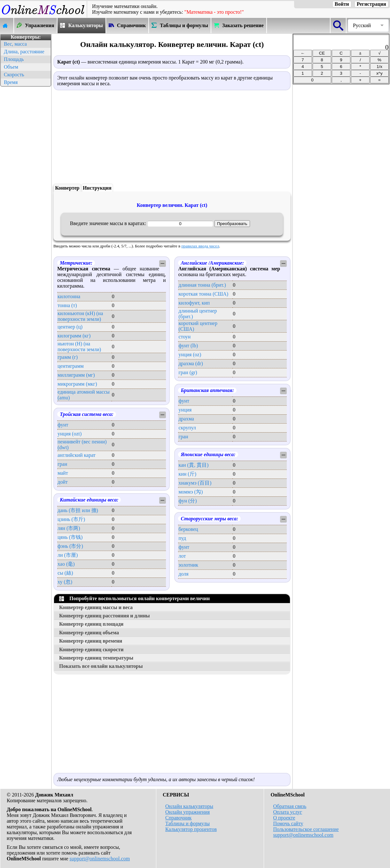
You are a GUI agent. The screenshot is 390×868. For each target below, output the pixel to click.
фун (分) (187, 501)
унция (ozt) (70, 434)
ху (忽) (65, 582)
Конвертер (67, 188)
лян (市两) (69, 528)
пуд (182, 538)
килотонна (69, 296)
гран (62, 464)
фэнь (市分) (70, 546)
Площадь (14, 59)
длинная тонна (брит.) (202, 285)
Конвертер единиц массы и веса (96, 607)
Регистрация (371, 4)
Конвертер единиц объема (89, 633)
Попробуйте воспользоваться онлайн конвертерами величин (134, 598)
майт (63, 473)
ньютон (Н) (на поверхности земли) (79, 347)
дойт (63, 482)
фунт (63, 425)
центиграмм (71, 366)
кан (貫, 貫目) (193, 465)
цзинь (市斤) (71, 519)
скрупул (187, 428)
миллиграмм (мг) (76, 375)
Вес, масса (15, 44)
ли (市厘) (68, 555)
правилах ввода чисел (200, 246)
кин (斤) (187, 474)
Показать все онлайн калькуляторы (101, 666)
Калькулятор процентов (191, 829)
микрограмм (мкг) (77, 384)
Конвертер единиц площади (91, 624)
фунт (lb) (188, 346)
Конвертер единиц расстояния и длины (105, 616)
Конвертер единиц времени (91, 641)
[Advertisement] (26, 184)
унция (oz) (190, 355)
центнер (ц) (70, 327)
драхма (186, 419)
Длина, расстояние (24, 52)
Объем (11, 67)
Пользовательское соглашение (306, 829)
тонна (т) (67, 305)
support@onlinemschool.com (100, 859)
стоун (184, 337)
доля (183, 574)
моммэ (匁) (191, 492)
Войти (342, 4)
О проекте (284, 818)
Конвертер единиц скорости (91, 649)
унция (185, 410)
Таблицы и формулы (187, 823)
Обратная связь (290, 806)
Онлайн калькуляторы (189, 806)
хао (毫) (66, 564)
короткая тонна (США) (203, 294)
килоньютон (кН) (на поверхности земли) (80, 316)
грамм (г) (68, 357)
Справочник (178, 818)
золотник (188, 565)
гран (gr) (188, 372)
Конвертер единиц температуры (96, 658)
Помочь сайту (288, 823)
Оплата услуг (288, 812)
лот (182, 556)
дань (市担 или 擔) (78, 510)
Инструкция (97, 188)
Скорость (14, 75)
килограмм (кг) (74, 336)
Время (11, 82)
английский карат (77, 455)
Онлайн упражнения (187, 812)
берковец (188, 529)
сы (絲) (65, 573)
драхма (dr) (191, 363)
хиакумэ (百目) (195, 483)
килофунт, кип (194, 303)
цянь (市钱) (70, 537)
